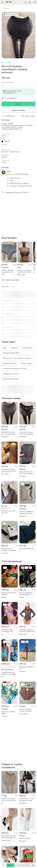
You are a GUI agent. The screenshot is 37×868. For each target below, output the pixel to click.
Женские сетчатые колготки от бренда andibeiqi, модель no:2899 (8, 433)
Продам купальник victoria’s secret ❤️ (8, 673)
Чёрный (7, 141)
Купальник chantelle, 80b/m (8, 713)
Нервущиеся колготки (11, 374)
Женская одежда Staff (11, 353)
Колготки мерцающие (11, 379)
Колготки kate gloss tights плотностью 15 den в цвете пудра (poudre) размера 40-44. (9, 800)
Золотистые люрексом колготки (15, 369)
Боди (5, 348)
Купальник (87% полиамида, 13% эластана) (7, 631)
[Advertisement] (18, 215)
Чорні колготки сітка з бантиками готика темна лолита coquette (27, 800)
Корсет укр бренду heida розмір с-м (26, 594)
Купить (19, 104)
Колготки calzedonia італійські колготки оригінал (26, 512)
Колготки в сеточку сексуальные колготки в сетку (9, 470)
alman (9, 172)
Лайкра (4, 157)
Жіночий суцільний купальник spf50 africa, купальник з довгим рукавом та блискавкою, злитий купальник (27, 631)
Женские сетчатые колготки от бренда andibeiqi (26, 433)
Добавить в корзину (19, 110)
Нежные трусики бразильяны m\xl (7, 271)
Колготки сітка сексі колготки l (8, 512)
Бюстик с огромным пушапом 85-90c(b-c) (24, 271)
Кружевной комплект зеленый (9, 594)
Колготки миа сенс (10, 363)
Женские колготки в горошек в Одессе (17, 358)
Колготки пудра (26, 363)
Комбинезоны (27, 348)
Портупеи (15, 348)
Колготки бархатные (26, 549)
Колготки (6, 8)
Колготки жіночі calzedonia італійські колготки (9, 550)
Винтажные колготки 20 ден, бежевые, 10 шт (9, 837)
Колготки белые (25, 838)
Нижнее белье (14, 152)
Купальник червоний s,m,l (27, 668)
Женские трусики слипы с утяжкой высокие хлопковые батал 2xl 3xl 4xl (26, 710)
